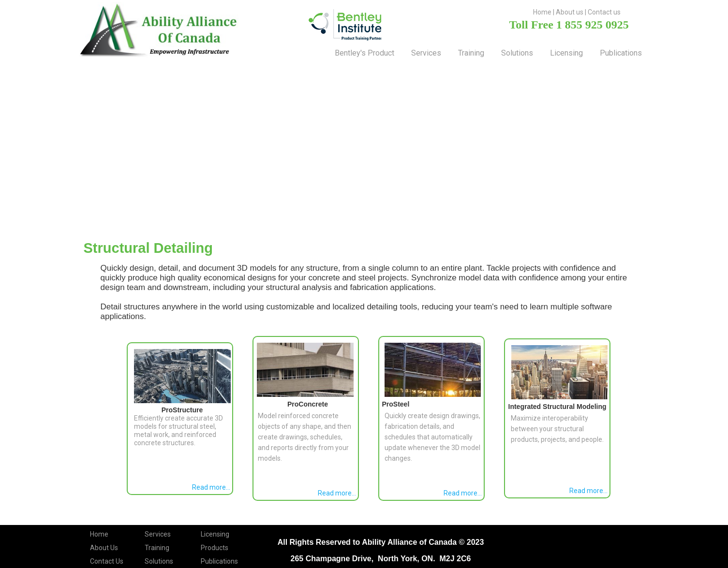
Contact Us (107, 561)
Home (99, 534)
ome (544, 12)
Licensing (566, 53)
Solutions (159, 561)
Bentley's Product (364, 53)
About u (568, 12)
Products (215, 548)
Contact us (604, 12)
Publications (621, 53)
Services (426, 53)
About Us (104, 548)
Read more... (211, 487)
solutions (517, 53)
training (471, 53)
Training (157, 548)
